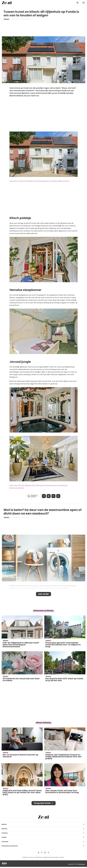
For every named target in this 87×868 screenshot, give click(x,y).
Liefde (4, 837)
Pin (53, 496)
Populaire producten (10, 846)
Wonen (6, 19)
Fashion (5, 833)
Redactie (25, 857)
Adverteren (39, 857)
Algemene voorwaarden (51, 857)
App (58, 496)
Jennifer (28, 19)
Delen (44, 496)
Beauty (4, 829)
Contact (61, 857)
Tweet (49, 496)
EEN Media (82, 864)
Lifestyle (5, 842)
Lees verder (43, 594)
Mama (4, 824)
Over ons (32, 857)
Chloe (27, 517)
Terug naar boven (42, 803)
